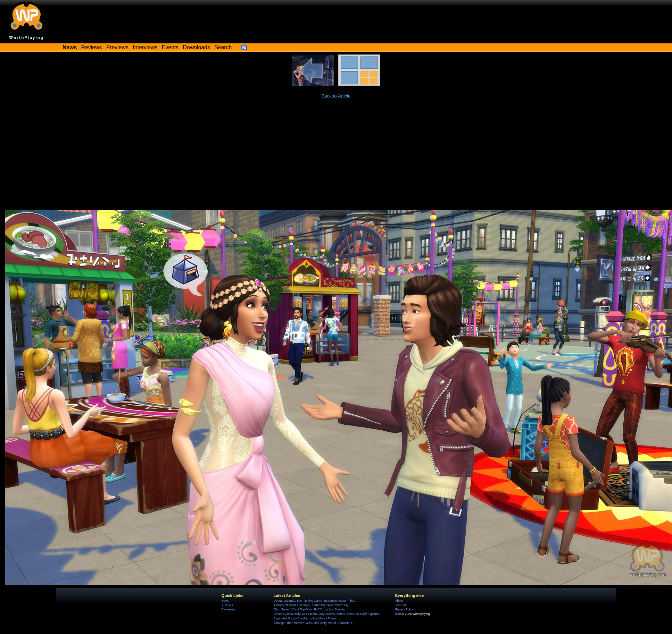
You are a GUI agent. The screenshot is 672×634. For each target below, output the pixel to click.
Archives (227, 605)
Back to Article (336, 96)
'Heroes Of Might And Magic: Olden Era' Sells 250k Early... (312, 605)
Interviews (145, 47)
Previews (117, 47)
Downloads (197, 47)
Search (223, 47)
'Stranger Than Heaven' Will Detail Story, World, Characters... (314, 623)
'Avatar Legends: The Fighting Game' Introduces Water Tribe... (315, 601)
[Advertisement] (336, 158)
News (225, 601)
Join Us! (401, 605)
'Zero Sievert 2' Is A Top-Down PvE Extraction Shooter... (310, 609)
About (399, 601)
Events (170, 47)
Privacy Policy (404, 609)
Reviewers (229, 609)
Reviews (92, 47)
